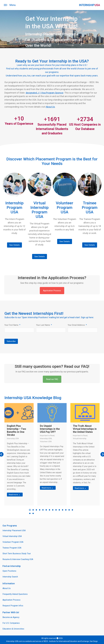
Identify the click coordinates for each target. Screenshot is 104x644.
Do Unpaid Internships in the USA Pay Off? (50, 429)
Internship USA (13, 439)
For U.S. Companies (11, 623)
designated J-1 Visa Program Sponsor (45, 93)
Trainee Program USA (12, 548)
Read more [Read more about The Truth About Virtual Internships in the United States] (80, 488)
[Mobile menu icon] (10, 5)
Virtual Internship (80, 439)
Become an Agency (11, 617)
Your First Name (12, 325)
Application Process (52, 291)
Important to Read (47, 436)
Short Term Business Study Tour (17, 554)
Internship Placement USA (14, 530)
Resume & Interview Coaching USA (18, 559)
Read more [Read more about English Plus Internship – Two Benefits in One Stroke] (14, 495)
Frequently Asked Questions (15, 594)
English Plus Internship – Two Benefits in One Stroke (16, 430)
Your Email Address (77, 325)
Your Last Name (44, 325)
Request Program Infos (13, 606)
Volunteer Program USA (13, 542)
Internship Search (10, 577)
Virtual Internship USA (12, 536)
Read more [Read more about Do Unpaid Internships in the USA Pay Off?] (47, 488)
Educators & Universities (13, 629)
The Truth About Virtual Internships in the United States (85, 429)
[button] (30, 510)
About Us (50, 107)
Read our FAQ (52, 379)
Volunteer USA (46, 442)
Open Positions (9, 571)
